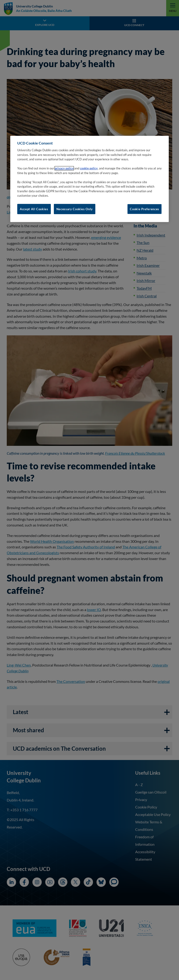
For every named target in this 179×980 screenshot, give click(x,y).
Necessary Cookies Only (75, 209)
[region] (89, 179)
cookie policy (89, 168)
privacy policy (64, 168)
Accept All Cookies (34, 209)
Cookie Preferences (145, 209)
